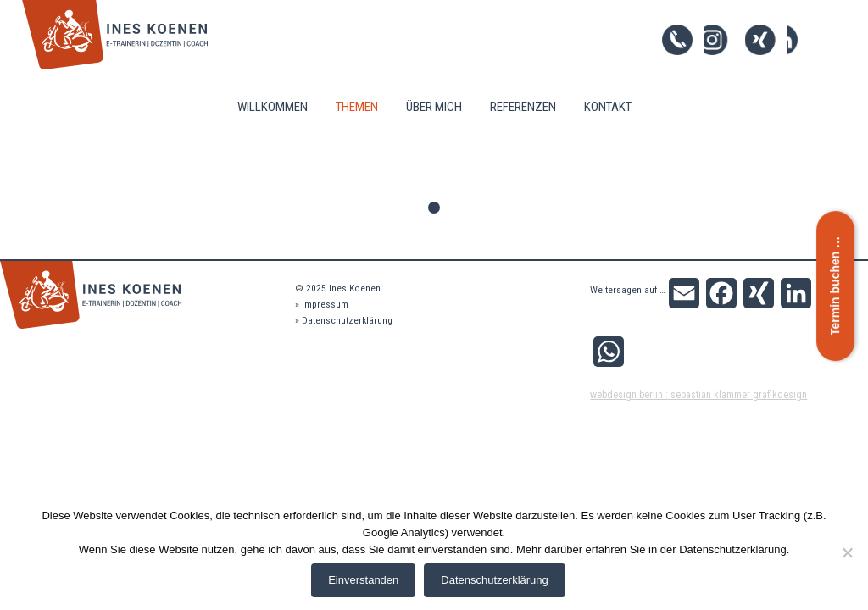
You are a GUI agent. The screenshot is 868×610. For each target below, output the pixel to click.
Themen (357, 107)
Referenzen (523, 107)
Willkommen (273, 107)
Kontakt (608, 107)
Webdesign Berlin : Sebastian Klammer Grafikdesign (698, 395)
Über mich (434, 107)
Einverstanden (363, 580)
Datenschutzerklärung (347, 320)
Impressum (325, 304)
